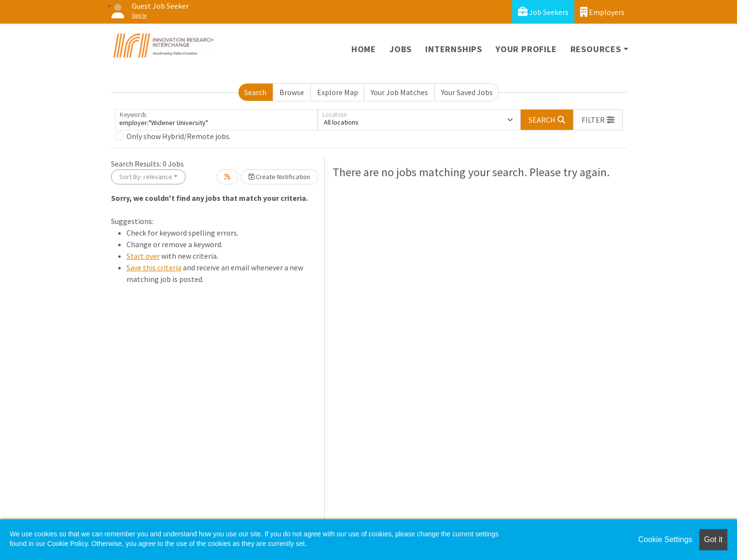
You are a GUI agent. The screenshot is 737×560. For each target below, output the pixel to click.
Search (255, 92)
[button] (598, 120)
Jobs (401, 49)
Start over (143, 256)
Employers (602, 12)
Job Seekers (543, 12)
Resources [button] (596, 49)
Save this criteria (154, 267)
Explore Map (338, 92)
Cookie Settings (665, 539)
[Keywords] (216, 120)
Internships (454, 49)
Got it (713, 539)
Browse (292, 92)
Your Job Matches (399, 92)
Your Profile (526, 49)
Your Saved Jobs (467, 92)
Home (364, 49)
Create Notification (279, 177)
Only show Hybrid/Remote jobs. (179, 136)
